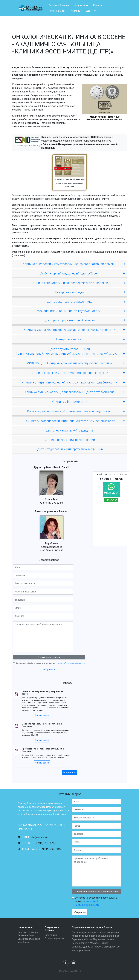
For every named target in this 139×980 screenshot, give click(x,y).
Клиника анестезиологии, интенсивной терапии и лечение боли (75, 421)
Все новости (69, 772)
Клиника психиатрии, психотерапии (69, 440)
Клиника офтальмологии (88, 402)
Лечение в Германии (59, 5)
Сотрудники (51, 935)
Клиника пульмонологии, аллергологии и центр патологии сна (75, 392)
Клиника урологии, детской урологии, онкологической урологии (74, 330)
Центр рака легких (91, 339)
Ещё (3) (90, 11)
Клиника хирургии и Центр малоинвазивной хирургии (78, 373)
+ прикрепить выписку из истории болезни (97, 891)
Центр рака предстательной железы (69, 320)
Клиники (98, 5)
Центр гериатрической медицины (69, 430)
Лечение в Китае (57, 11)
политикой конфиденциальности (71, 663)
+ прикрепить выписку (49, 657)
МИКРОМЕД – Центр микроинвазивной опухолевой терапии (76, 363)
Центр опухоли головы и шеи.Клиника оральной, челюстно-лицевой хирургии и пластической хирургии (71, 351)
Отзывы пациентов (54, 938)
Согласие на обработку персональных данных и (51, 663)
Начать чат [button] (111, 500)
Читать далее (42, 715)
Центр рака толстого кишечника (69, 302)
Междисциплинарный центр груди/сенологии (69, 311)
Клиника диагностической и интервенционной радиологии (76, 411)
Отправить (49, 669)
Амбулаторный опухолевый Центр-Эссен (83, 273)
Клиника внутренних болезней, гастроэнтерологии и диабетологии (73, 382)
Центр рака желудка (69, 292)
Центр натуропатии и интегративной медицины (69, 449)
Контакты (76, 11)
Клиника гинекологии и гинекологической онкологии (69, 283)
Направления (81, 5)
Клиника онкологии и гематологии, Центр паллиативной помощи (69, 264)
